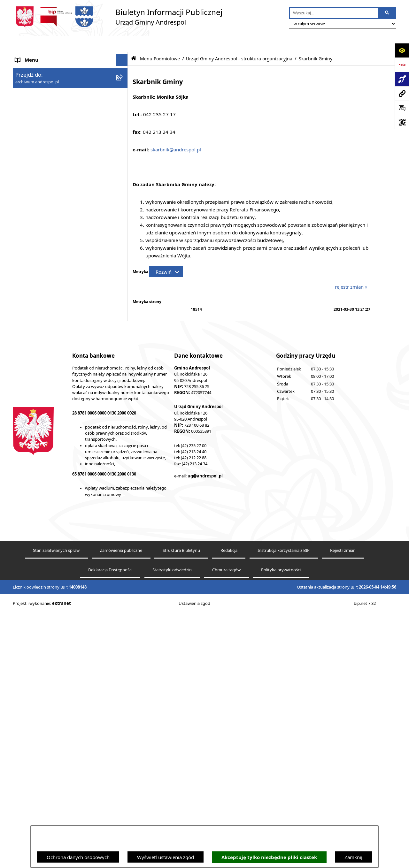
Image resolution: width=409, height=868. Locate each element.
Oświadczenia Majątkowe (43, 782)
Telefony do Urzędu (37, 819)
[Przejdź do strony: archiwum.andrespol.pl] (402, 93)
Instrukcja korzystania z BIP (46, 710)
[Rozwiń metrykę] (166, 255)
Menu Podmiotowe (36, 80)
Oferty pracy (29, 734)
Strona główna (31, 56)
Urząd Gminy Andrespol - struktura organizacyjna (239, 42)
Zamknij (353, 857)
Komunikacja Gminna (39, 771)
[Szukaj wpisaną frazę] (387, 13)
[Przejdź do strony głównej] (118, 17)
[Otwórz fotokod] (402, 122)
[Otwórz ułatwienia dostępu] (402, 50)
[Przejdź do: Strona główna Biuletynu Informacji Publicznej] (134, 42)
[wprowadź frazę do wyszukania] (334, 13)
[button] (123, 80)
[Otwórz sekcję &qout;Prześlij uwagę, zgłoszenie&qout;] (402, 108)
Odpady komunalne (37, 758)
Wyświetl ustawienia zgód (166, 857)
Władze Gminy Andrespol (43, 681)
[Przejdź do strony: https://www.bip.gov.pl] (402, 65)
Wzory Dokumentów (38, 806)
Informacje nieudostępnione (46, 795)
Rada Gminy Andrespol (41, 669)
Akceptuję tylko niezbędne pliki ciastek (269, 857)
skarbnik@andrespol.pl (176, 133)
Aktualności (28, 68)
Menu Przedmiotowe (38, 657)
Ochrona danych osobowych (78, 857)
